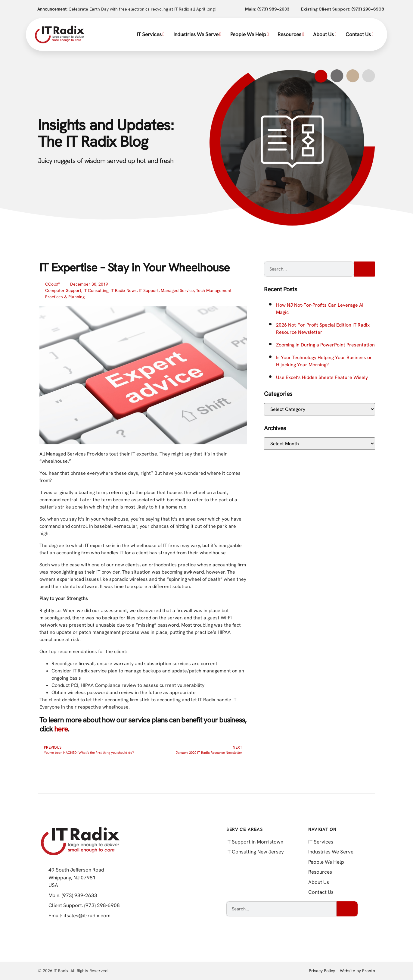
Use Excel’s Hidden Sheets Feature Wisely (322, 377)
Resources (291, 34)
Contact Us (360, 34)
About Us (325, 34)
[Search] (365, 269)
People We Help (250, 34)
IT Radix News (124, 290)
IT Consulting (96, 290)
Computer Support (63, 290)
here (61, 729)
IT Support (149, 290)
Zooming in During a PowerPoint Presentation (325, 345)
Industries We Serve (197, 34)
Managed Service (177, 290)
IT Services (151, 34)
